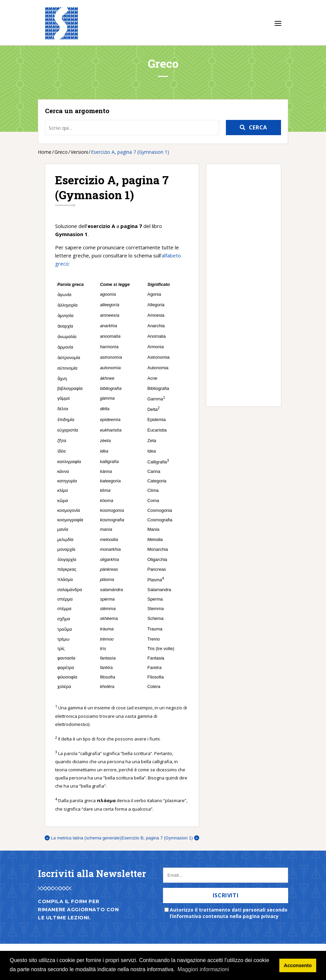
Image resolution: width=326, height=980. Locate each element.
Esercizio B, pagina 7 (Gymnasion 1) (160, 838)
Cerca (258, 127)
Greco (61, 152)
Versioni (79, 152)
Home (45, 152)
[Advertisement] (240, 285)
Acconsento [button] (298, 965)
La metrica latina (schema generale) (83, 838)
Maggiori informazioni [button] (203, 969)
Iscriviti (226, 895)
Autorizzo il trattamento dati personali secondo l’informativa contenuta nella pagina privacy (229, 913)
